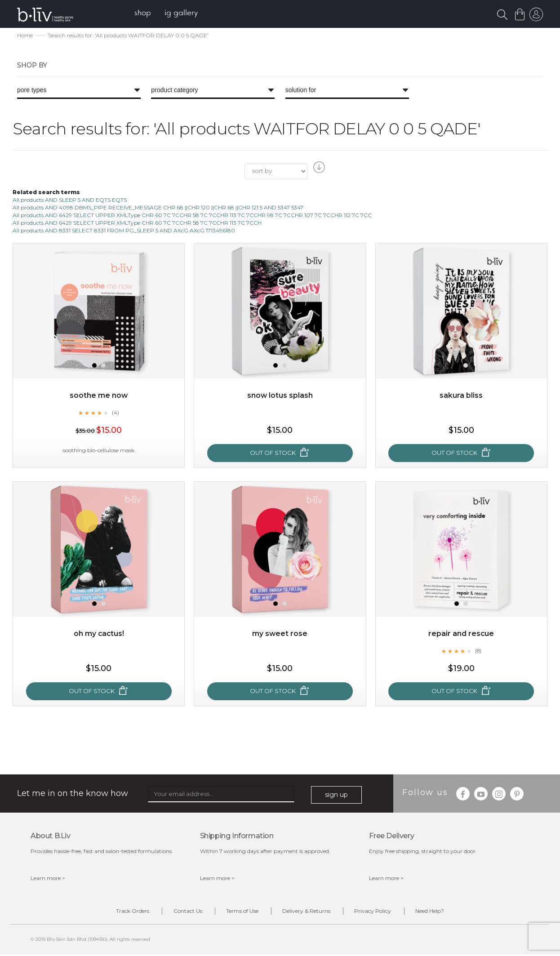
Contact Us (181, 912)
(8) (478, 651)
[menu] (168, 14)
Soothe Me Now (99, 396)
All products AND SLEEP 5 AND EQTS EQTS (70, 200)
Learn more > (48, 879)
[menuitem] (144, 14)
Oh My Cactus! (99, 634)
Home (25, 36)
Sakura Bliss (461, 396)
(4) (116, 413)
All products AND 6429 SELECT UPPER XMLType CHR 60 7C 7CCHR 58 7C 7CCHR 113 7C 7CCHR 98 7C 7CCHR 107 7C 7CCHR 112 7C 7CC (192, 216)
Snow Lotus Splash (280, 396)
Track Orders (122, 912)
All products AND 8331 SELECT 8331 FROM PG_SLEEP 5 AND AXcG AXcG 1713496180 (124, 231)
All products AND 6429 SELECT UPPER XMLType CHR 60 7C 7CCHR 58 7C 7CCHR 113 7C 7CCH (137, 224)
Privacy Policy (379, 912)
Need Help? (440, 912)
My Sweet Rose (280, 634)
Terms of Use (240, 912)
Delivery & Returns (309, 912)
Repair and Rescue (461, 634)
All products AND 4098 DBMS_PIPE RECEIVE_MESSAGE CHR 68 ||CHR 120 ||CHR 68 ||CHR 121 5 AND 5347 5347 (158, 208)
